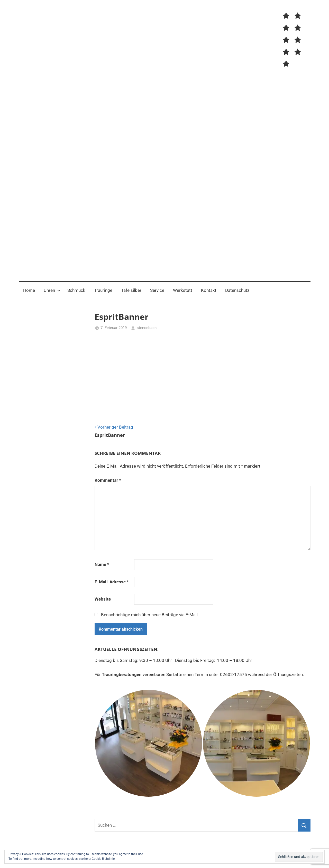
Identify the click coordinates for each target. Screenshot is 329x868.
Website (103, 599)
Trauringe (103, 290)
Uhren (52, 290)
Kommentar (108, 480)
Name (102, 564)
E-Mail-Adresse (112, 582)
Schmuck (76, 290)
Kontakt (209, 290)
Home (29, 290)
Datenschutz (237, 290)
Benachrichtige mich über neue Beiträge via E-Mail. (150, 615)
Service (157, 290)
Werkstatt (183, 290)
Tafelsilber (131, 290)
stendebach (147, 328)
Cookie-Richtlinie (103, 859)
